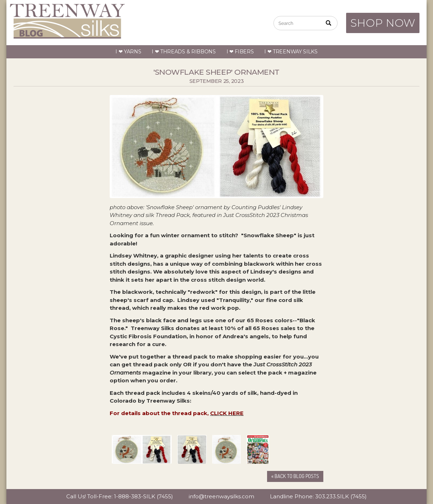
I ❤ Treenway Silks (291, 52)
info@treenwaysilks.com (221, 496)
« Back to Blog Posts (295, 476)
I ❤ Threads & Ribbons (184, 52)
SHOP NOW (383, 23)
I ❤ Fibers (240, 52)
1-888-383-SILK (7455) (144, 496)
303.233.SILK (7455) (341, 496)
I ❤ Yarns (128, 52)
